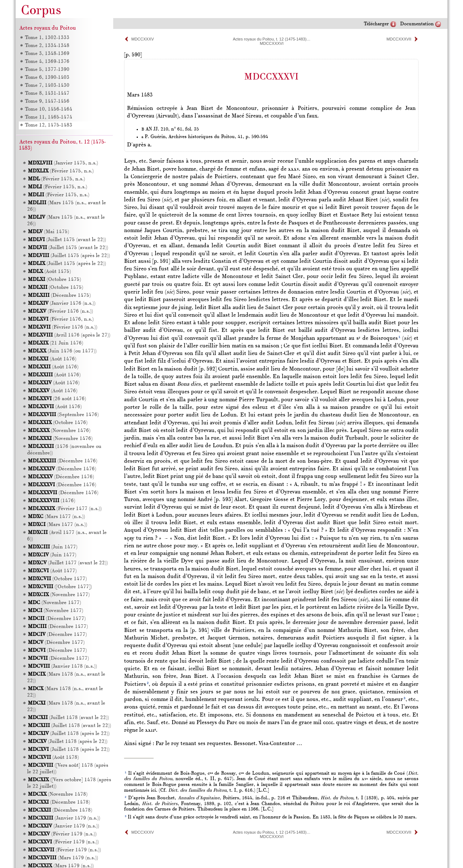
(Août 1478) (53, 758)
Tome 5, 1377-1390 (47, 70)
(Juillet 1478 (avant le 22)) (68, 718)
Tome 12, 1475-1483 (48, 125)
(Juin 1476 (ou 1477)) (62, 351)
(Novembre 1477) (59, 595)
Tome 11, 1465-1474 (48, 117)
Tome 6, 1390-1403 (47, 78)
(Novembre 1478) (58, 794)
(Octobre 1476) (58, 423)
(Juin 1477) (53, 547)
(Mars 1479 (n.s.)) (63, 858)
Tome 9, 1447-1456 (47, 101)
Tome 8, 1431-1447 (47, 93)
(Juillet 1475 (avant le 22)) (67, 240)
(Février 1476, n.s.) (61, 319)
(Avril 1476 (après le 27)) (69, 335)
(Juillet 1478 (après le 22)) (69, 734)
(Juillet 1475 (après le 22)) (69, 256)
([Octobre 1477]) (60, 587)
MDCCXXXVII (399, 39)
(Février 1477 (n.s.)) (65, 509)
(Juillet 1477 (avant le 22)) (68, 563)
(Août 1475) (49, 272)
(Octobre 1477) (57, 579)
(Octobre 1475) (54, 280)
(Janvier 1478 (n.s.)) (62, 666)
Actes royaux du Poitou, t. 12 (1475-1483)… (272, 39)
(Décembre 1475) (59, 296)
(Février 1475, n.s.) (61, 171)
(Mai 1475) (48, 232)
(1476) (52, 501)
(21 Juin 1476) (56, 343)
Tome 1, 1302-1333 (47, 38)
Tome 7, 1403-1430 (47, 85)
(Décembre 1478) (59, 802)
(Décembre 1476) (63, 461)
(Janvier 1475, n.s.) (63, 163)
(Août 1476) (52, 359)
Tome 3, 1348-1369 (47, 54)
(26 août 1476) (57, 399)
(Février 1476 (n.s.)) (60, 311)
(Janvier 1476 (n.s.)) (62, 303)
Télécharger (376, 24)
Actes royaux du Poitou (48, 28)
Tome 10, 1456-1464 (48, 109)
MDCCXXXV (143, 39)
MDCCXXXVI (271, 43)
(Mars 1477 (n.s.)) (56, 517)
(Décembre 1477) (57, 619)
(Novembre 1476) (59, 431)
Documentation (417, 24)
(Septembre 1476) (63, 415)
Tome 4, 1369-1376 (47, 62)
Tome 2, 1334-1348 (47, 46)
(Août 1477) (52, 571)
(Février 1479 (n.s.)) (62, 834)
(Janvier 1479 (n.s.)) (64, 818)
